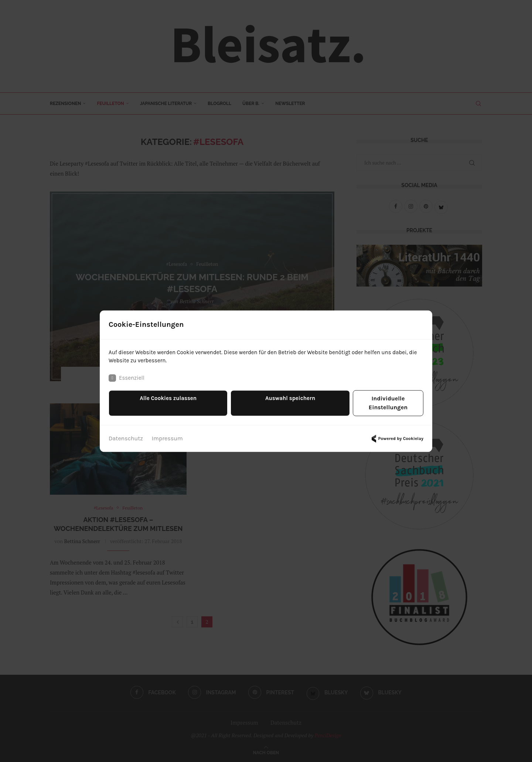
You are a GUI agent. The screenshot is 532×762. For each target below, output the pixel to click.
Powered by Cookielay (396, 435)
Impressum (167, 435)
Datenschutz (126, 435)
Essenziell (127, 383)
